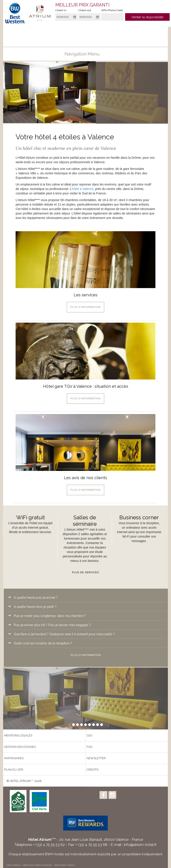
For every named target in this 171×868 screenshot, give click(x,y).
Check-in (61, 10)
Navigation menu (86, 54)
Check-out (85, 10)
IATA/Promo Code (112, 10)
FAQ (89, 747)
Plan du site (14, 770)
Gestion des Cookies (20, 747)
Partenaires (14, 758)
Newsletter (96, 758)
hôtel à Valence (83, 189)
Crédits (93, 770)
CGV (90, 735)
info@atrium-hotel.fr (140, 845)
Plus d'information (85, 307)
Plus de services (85, 572)
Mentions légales (18, 735)
